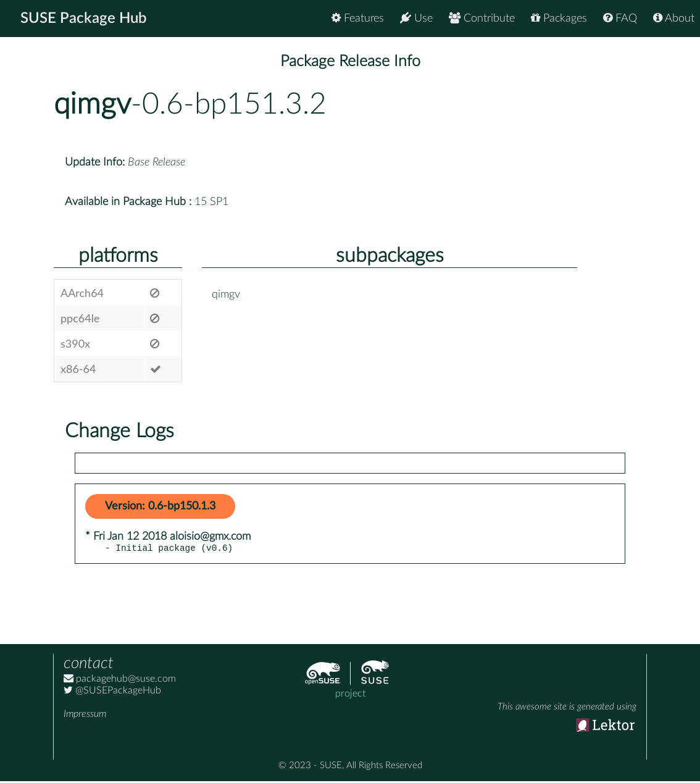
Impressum (85, 716)
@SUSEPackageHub (112, 692)
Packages (559, 18)
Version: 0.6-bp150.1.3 (160, 506)
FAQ (620, 18)
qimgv (92, 104)
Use (416, 18)
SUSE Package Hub (84, 19)
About (674, 18)
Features (358, 18)
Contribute (482, 18)
